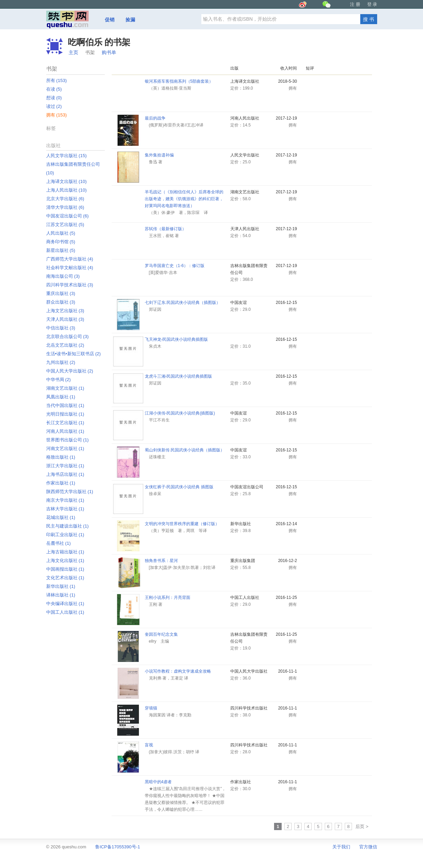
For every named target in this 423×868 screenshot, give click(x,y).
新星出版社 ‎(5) (61, 250)
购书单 (109, 52)
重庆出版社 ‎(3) (61, 293)
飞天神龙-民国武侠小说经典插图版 (177, 339)
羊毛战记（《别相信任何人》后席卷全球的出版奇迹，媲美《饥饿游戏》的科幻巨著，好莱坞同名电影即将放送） (184, 199)
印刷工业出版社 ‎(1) (65, 535)
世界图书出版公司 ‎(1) (68, 440)
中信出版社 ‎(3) (61, 328)
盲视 (149, 745)
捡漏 (130, 20)
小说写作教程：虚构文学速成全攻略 (178, 671)
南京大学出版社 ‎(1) (65, 500)
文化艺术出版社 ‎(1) (65, 578)
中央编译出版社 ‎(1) (65, 604)
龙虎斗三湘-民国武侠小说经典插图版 (179, 376)
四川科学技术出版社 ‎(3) (70, 285)
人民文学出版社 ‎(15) (67, 156)
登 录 (372, 4)
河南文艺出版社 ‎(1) (65, 448)
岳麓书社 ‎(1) (59, 543)
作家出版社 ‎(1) (61, 483)
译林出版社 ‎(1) (61, 595)
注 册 (355, 4)
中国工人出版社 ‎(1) (65, 612)
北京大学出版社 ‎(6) (65, 199)
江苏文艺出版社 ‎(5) (65, 224)
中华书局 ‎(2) (59, 380)
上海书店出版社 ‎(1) (65, 474)
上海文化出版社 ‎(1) (65, 560)
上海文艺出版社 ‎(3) (65, 311)
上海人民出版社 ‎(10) (67, 190)
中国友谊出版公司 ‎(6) (68, 216)
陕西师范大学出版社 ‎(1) (70, 492)
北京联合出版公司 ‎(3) (68, 336)
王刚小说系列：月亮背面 (168, 598)
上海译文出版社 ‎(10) (67, 181)
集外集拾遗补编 (159, 155)
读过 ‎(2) (54, 106)
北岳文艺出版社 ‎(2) (65, 345)
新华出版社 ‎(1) (61, 586)
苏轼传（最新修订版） (165, 229)
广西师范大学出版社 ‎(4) (70, 259)
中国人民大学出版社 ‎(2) (70, 371)
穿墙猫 (151, 708)
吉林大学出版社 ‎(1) (65, 509)
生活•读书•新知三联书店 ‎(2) (74, 354)
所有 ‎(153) (57, 80)
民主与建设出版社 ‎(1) (68, 526)
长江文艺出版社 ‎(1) (65, 423)
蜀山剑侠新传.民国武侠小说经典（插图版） (185, 450)
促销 (110, 20)
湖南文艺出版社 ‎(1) (65, 388)
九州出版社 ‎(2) (61, 362)
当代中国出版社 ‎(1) (65, 405)
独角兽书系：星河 (161, 561)
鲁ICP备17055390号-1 (118, 847)
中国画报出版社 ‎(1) (65, 569)
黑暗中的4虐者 (158, 782)
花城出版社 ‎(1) (61, 517)
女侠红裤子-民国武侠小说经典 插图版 (179, 487)
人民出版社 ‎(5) (61, 233)
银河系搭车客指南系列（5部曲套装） (179, 81)
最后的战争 (155, 118)
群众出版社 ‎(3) (61, 302)
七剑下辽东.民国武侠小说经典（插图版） (183, 303)
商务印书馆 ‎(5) (61, 242)
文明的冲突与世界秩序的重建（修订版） (182, 524)
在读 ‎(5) (54, 89)
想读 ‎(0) (54, 98)
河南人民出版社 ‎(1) (65, 431)
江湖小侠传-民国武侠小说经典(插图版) (180, 413)
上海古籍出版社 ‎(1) (65, 552)
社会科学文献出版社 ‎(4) (70, 268)
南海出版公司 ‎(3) (63, 276)
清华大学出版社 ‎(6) (65, 207)
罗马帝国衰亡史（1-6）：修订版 (175, 266)
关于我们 (341, 847)
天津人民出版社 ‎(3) (65, 319)
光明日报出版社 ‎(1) (65, 414)
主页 (73, 52)
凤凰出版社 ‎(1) (61, 397)
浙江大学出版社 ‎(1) (65, 466)
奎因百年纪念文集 (161, 634)
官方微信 (368, 847)
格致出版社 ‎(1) (61, 457)
